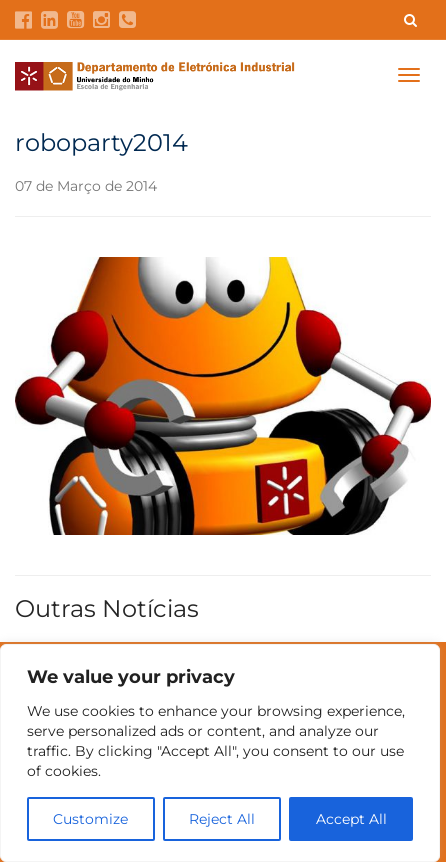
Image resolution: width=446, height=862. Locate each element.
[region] (220, 753)
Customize (90, 819)
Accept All (351, 819)
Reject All (222, 819)
